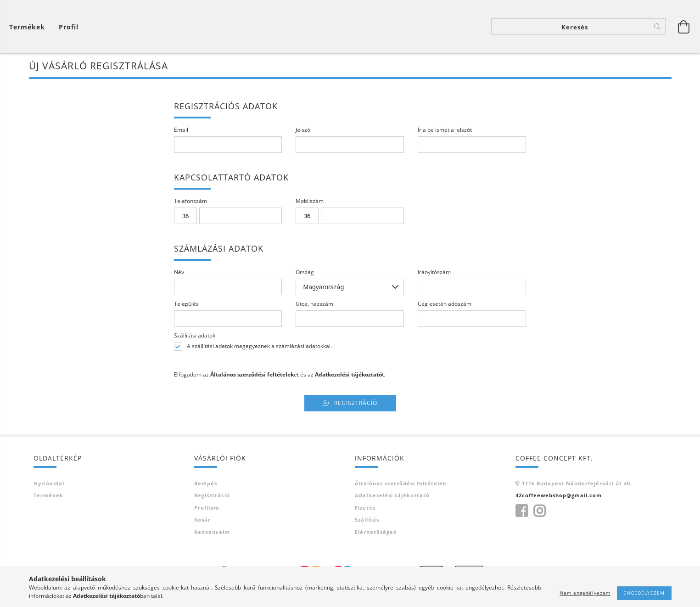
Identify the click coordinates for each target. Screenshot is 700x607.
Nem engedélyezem (585, 593)
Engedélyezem (644, 593)
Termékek (48, 497)
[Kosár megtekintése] (29, 28)
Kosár (202, 521)
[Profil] (69, 28)
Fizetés (365, 509)
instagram (539, 512)
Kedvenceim (212, 533)
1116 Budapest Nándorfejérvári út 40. (577, 485)
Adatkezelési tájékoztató (392, 497)
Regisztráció (356, 404)
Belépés (206, 485)
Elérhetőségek (376, 533)
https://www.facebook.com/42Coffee (521, 512)
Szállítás (367, 521)
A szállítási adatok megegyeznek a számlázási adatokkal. (259, 348)
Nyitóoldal (49, 485)
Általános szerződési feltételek (401, 485)
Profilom (207, 509)
